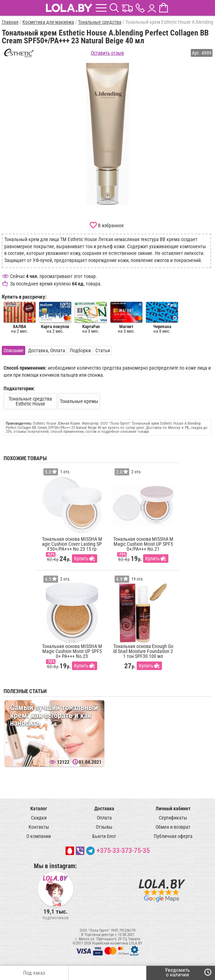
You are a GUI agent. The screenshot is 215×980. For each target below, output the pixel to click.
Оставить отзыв (107, 53)
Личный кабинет (173, 808)
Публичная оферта (173, 836)
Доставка (104, 808)
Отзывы (104, 827)
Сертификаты (173, 818)
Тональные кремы (79, 401)
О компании (39, 836)
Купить (81, 559)
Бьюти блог (104, 836)
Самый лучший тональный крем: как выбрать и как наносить (54, 715)
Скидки (39, 818)
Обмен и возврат (173, 827)
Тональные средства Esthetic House (30, 401)
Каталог (39, 808)
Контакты (39, 827)
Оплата (104, 818)
